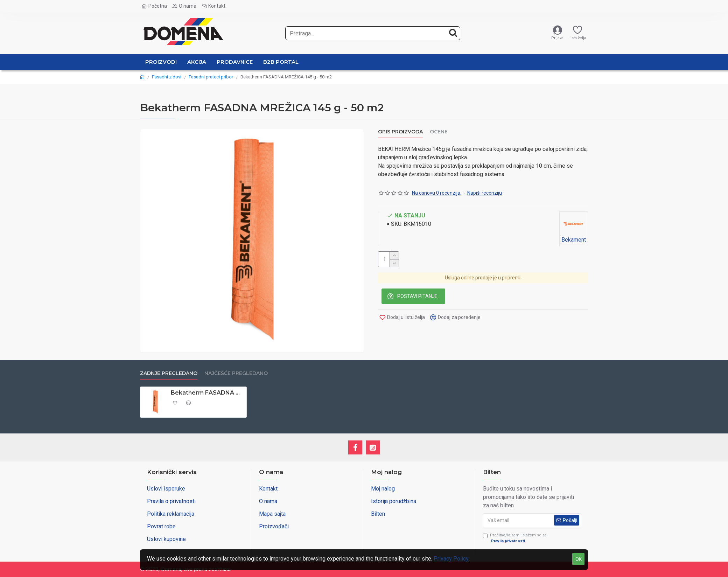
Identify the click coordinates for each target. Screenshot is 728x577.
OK (579, 559)
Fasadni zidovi (167, 77)
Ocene (439, 132)
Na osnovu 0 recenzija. (437, 192)
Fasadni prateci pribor (211, 77)
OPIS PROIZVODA (400, 132)
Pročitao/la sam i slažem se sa (515, 538)
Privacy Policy (451, 559)
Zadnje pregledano (169, 373)
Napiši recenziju (485, 192)
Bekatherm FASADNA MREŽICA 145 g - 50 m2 (207, 393)
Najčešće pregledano (236, 373)
